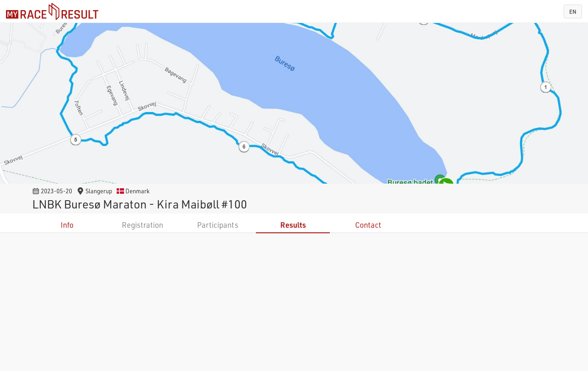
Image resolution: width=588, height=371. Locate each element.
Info (67, 225)
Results (293, 225)
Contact (368, 225)
